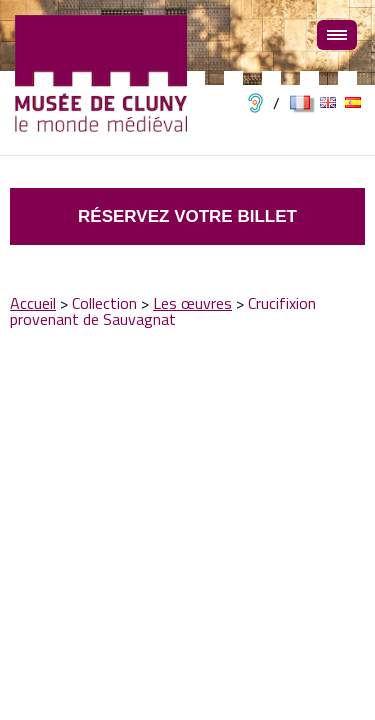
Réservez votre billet (187, 216)
